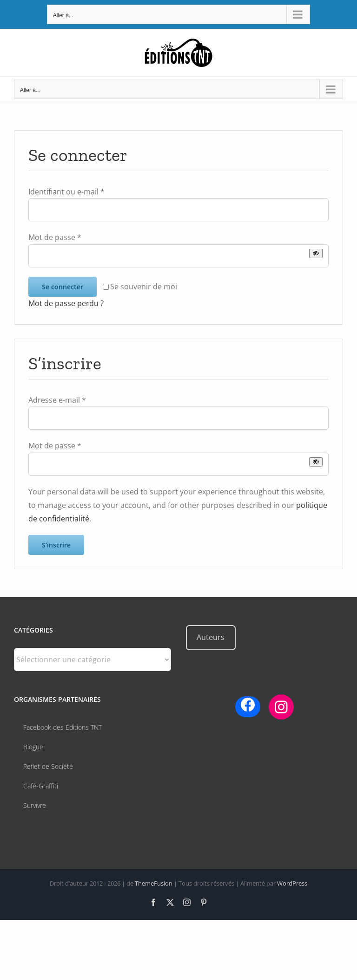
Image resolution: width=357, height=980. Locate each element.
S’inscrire (56, 545)
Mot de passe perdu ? (66, 303)
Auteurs (211, 637)
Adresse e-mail (57, 400)
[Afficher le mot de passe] (316, 253)
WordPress (292, 883)
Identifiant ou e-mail (66, 192)
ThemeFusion (154, 883)
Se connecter (63, 287)
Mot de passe (55, 237)
